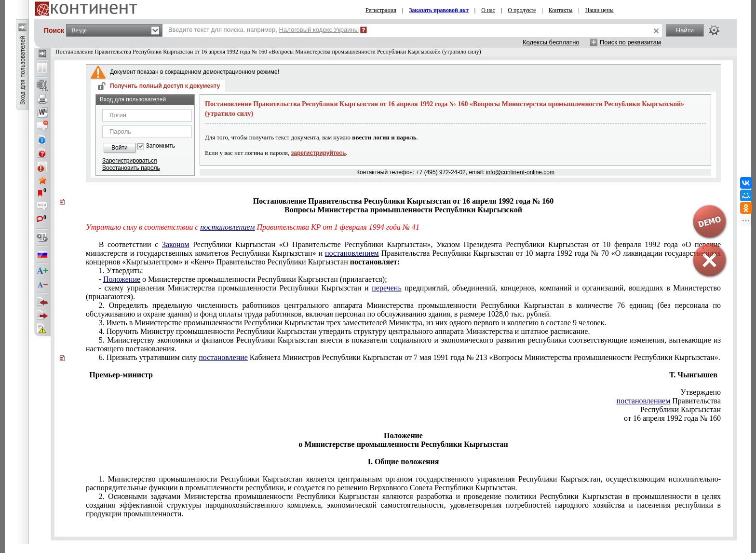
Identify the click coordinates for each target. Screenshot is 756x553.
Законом (175, 244)
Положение (122, 279)
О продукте (522, 10)
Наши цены (600, 10)
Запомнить (161, 146)
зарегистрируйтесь (319, 153)
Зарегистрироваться (129, 161)
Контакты (561, 10)
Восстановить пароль (131, 168)
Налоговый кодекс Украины (319, 30)
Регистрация (381, 10)
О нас (488, 10)
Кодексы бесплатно (551, 42)
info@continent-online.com (520, 172)
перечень (386, 288)
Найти (685, 30)
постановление (223, 357)
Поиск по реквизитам (630, 42)
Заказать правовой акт (439, 10)
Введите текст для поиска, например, (263, 30)
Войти (120, 148)
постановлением (227, 227)
